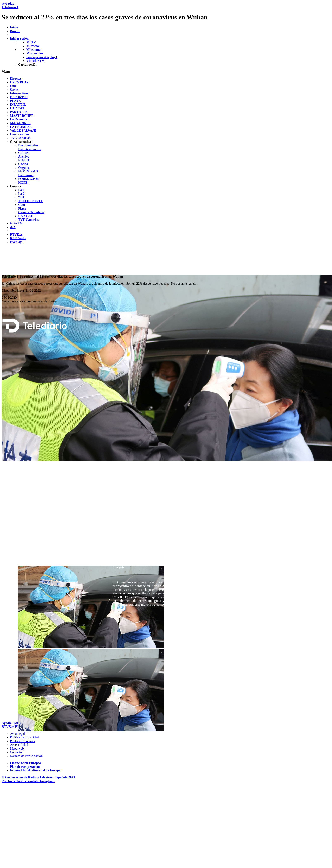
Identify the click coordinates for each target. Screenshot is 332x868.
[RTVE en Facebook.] (9, 781)
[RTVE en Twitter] (22, 781)
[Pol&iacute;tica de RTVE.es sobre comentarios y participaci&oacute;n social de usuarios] (26, 756)
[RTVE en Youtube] (34, 781)
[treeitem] (16, 78)
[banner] (166, 11)
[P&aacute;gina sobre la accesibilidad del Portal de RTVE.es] (19, 745)
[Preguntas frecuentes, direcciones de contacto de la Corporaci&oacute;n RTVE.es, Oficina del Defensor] (16, 752)
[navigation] (166, 160)
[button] (166, 72)
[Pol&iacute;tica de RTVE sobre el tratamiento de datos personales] (24, 737)
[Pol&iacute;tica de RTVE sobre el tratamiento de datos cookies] (22, 741)
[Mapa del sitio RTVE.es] (17, 748)
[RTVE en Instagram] (47, 781)
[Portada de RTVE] (8, 727)
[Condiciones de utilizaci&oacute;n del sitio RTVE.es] (17, 734)
